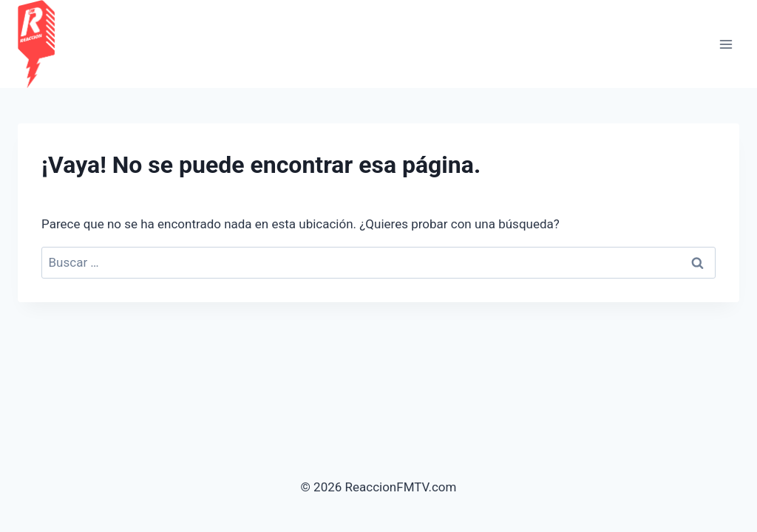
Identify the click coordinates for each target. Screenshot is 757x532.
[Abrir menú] (726, 44)
